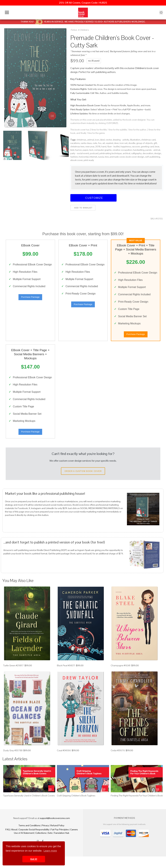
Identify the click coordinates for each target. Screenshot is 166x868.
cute (95, 143)
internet (93, 157)
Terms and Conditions (30, 837)
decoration (148, 153)
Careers (74, 841)
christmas (81, 140)
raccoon (136, 147)
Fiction (74, 30)
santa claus (86, 143)
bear (157, 147)
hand (104, 147)
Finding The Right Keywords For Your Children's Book (137, 807)
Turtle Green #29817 (13, 677)
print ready (89, 160)
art (104, 143)
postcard (94, 153)
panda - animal (153, 150)
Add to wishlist (83, 208)
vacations (75, 143)
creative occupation (122, 150)
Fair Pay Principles (60, 841)
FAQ (8, 841)
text (91, 150)
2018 (98, 147)
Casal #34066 (64, 762)
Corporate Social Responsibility (34, 841)
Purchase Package (30, 302)
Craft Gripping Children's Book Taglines (76, 807)
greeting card (147, 147)
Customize (94, 198)
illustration (135, 140)
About (14, 841)
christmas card (148, 140)
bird (72, 150)
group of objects (145, 143)
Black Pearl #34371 (66, 677)
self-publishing (153, 157)
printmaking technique (111, 153)
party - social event (80, 153)
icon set (124, 143)
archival (126, 153)
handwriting (139, 150)
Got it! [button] (34, 859)
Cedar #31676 (118, 762)
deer (116, 143)
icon (97, 140)
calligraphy (136, 153)
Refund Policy (57, 837)
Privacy (45, 837)
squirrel (110, 143)
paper (86, 150)
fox (100, 143)
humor (78, 150)
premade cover (117, 157)
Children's (84, 30)
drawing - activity (121, 140)
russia (101, 157)
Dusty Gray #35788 (13, 762)
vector (109, 140)
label (102, 140)
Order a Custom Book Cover (83, 483)
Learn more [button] (50, 851)
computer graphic (103, 150)
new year (90, 147)
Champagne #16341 (121, 677)
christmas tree (77, 147)
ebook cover (77, 160)
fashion (74, 157)
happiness (126, 147)
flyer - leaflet (113, 147)
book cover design (135, 157)
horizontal (84, 157)
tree (107, 157)
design (158, 153)
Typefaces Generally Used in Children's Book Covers (29, 807)
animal (91, 140)
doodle (132, 143)
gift (155, 143)
